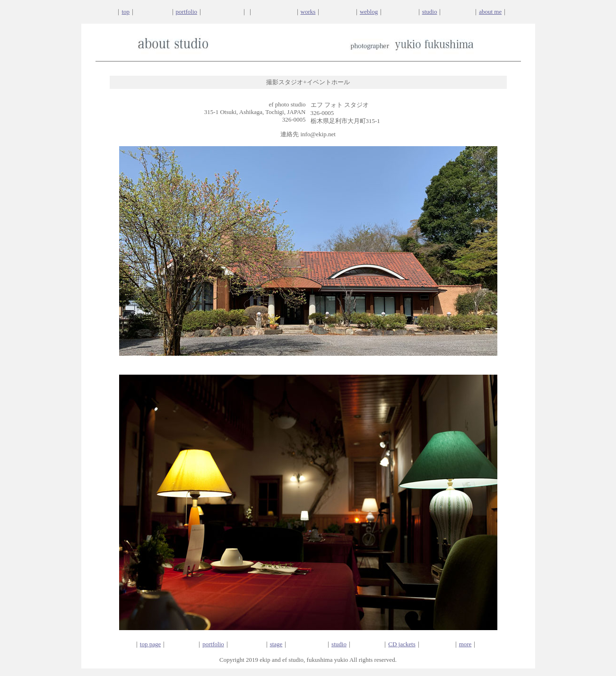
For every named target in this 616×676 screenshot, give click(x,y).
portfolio (187, 12)
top (126, 12)
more (465, 644)
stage (276, 644)
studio (430, 12)
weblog (369, 12)
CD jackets (402, 644)
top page (150, 644)
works (308, 12)
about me (490, 12)
